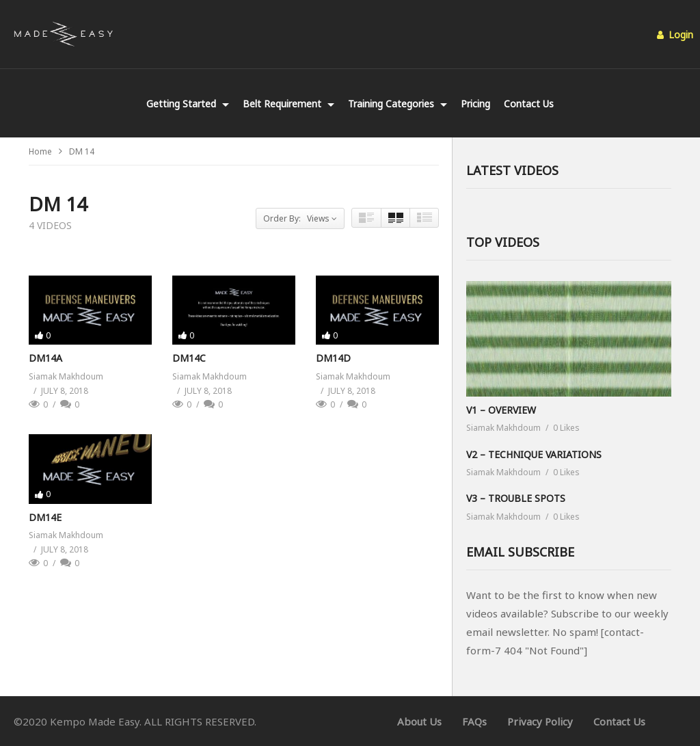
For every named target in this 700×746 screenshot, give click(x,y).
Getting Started (188, 104)
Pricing (475, 104)
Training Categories (398, 104)
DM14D (333, 358)
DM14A (45, 358)
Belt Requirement (288, 104)
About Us (419, 721)
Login (675, 35)
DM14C (189, 358)
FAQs (474, 721)
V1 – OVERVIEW (501, 410)
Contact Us (529, 104)
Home (40, 151)
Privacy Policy (540, 721)
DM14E (45, 517)
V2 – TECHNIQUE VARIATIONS (534, 454)
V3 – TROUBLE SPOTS (516, 498)
